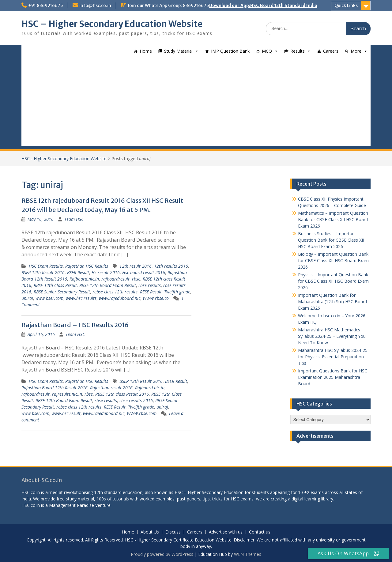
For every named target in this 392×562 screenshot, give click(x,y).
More (356, 51)
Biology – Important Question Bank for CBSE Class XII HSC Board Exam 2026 (333, 260)
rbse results (150, 285)
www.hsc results (81, 298)
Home (146, 51)
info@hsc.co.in (95, 6)
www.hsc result (66, 413)
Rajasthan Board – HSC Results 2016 (75, 325)
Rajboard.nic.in (84, 279)
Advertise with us (226, 532)
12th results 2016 (171, 266)
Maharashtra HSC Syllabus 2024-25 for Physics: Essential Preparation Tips (333, 357)
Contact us (260, 532)
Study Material (178, 51)
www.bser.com (49, 298)
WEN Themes (248, 554)
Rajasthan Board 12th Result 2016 (55, 388)
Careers (331, 51)
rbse (136, 279)
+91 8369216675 (46, 6)
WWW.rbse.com (142, 413)
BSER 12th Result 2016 (43, 272)
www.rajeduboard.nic (120, 298)
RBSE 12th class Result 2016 (122, 394)
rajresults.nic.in (67, 394)
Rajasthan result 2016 (111, 388)
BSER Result (78, 272)
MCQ (267, 51)
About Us (150, 532)
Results (298, 51)
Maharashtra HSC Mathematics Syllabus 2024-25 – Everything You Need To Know (332, 336)
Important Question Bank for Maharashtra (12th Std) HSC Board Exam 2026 (332, 302)
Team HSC (74, 219)
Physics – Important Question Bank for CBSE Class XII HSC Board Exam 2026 (333, 281)
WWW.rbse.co (156, 298)
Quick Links (346, 6)
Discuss (173, 532)
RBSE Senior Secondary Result (62, 292)
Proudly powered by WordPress (162, 554)
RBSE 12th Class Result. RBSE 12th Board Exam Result (85, 285)
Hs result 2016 (106, 272)
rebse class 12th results (115, 292)
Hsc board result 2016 (144, 272)
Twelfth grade (177, 292)
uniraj (27, 298)
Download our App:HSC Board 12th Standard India (263, 6)
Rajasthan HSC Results (87, 266)
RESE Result (151, 292)
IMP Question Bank (230, 51)
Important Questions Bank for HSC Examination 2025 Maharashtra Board (333, 377)
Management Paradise (72, 505)
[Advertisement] (196, 103)
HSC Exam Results (46, 266)
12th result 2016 (136, 266)
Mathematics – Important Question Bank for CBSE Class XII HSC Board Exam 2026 (333, 219)
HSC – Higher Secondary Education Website (112, 24)
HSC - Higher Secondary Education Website (64, 158)
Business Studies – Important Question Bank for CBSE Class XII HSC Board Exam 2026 (331, 240)
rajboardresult (115, 279)
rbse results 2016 (136, 400)
